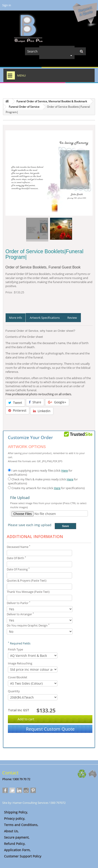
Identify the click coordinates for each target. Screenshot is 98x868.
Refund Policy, (14, 844)
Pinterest (17, 410)
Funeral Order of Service (24, 107)
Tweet (15, 403)
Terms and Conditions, (20, 825)
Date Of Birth (16, 558)
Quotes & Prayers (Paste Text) (27, 580)
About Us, (10, 831)
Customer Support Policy (22, 856)
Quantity (14, 691)
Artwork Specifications (45, 318)
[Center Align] (81, 51)
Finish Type (16, 649)
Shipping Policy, (15, 812)
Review (72, 318)
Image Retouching (20, 663)
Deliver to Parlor (19, 603)
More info (16, 318)
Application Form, (16, 850)
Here (65, 470)
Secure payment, (16, 837)
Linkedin (42, 411)
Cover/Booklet (18, 677)
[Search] (55, 51)
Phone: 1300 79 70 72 (16, 779)
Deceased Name (19, 547)
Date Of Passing (18, 569)
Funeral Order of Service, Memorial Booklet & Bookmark (52, 101)
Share (35, 402)
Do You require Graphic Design (28, 625)
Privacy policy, (14, 819)
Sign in (7, 5)
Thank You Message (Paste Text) (28, 592)
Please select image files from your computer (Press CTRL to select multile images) (48, 505)
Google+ (57, 402)
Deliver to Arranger (20, 614)
